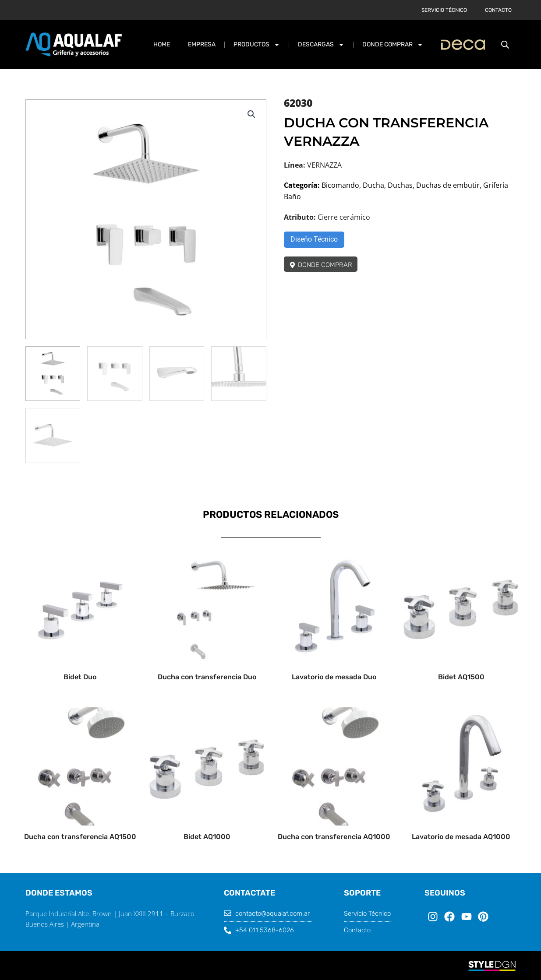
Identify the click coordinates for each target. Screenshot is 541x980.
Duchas (400, 185)
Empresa (202, 44)
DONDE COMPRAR (393, 45)
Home (162, 44)
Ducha (373, 185)
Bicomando (340, 185)
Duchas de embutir (448, 185)
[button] (251, 114)
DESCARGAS (321, 45)
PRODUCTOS (257, 45)
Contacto (498, 10)
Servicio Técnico (444, 10)
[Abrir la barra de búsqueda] (505, 45)
